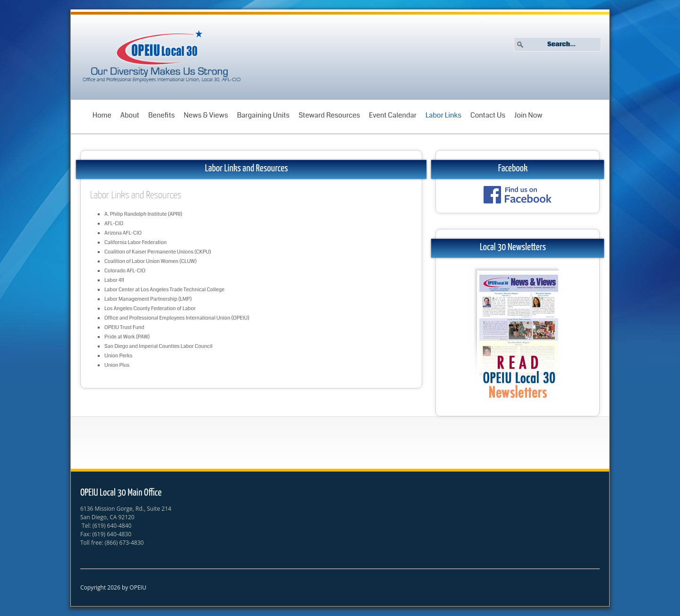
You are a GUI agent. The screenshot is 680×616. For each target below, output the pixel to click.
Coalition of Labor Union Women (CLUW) (150, 261)
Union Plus (117, 365)
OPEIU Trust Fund (124, 327)
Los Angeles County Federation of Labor (150, 308)
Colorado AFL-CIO (125, 271)
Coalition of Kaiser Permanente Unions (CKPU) (158, 252)
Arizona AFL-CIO (123, 233)
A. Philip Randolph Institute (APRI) (143, 214)
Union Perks (118, 356)
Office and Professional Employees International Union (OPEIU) (177, 318)
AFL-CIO (114, 224)
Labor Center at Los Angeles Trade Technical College (164, 290)
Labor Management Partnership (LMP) (148, 299)
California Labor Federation (136, 242)
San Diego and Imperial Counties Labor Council (158, 346)
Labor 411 (114, 280)
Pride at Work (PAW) (127, 337)
